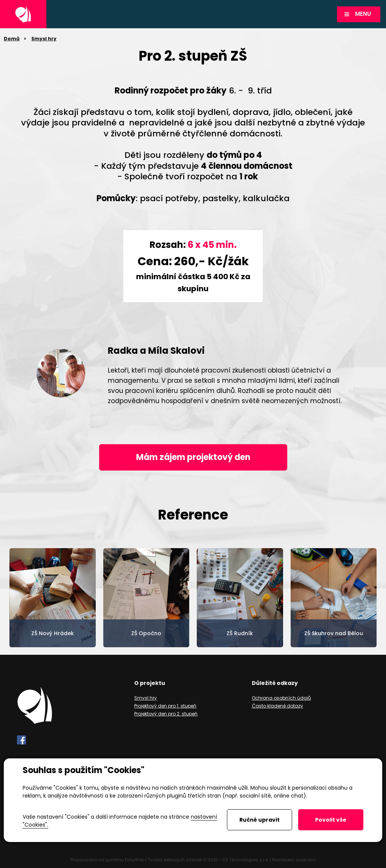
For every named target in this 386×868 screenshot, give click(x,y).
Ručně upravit (260, 820)
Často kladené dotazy (277, 706)
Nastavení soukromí (294, 860)
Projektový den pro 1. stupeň (165, 706)
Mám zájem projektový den (193, 457)
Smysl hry (44, 39)
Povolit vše (331, 820)
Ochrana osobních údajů (281, 698)
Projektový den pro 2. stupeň (166, 714)
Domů (12, 39)
